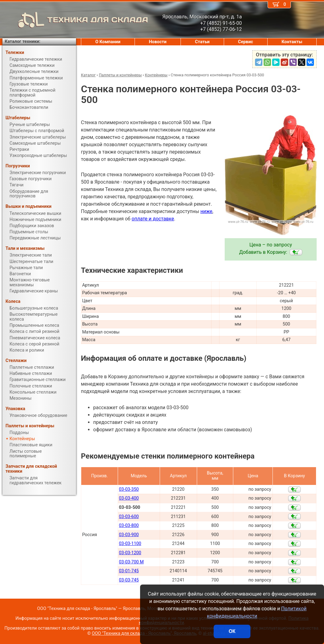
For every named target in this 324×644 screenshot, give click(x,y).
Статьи (202, 42)
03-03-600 (129, 517)
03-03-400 (129, 498)
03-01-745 (129, 571)
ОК (232, 631)
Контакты (292, 42)
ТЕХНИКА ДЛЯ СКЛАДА (75, 20)
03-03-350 (129, 489)
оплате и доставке (153, 219)
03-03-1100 (130, 544)
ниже (206, 211)
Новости (158, 42)
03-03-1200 (130, 553)
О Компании (108, 42)
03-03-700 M (131, 562)
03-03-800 (129, 526)
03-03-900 (129, 535)
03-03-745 (129, 580)
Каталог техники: (22, 42)
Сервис (246, 42)
